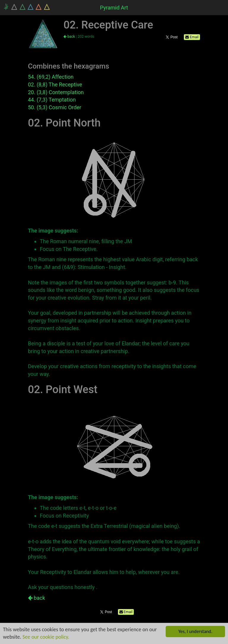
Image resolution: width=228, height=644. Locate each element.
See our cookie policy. (46, 637)
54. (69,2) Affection (51, 77)
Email (192, 37)
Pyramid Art (114, 8)
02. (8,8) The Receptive (55, 84)
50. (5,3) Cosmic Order (55, 107)
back (69, 37)
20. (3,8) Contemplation (56, 92)
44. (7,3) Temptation (52, 100)
